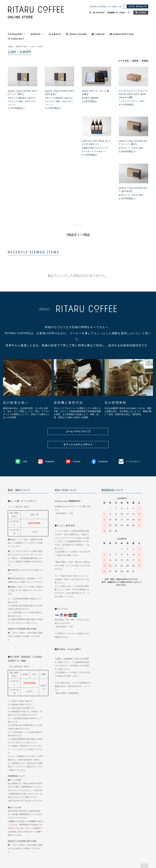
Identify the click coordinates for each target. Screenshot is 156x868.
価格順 (135, 61)
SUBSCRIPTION (123, 34)
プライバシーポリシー (103, 840)
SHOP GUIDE (78, 34)
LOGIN (122, 13)
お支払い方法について (52, 840)
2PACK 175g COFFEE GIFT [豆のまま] (96, 146)
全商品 (10, 46)
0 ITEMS (140, 13)
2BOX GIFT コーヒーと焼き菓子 (96, 92)
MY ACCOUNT (99, 13)
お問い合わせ (122, 840)
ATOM (80, 846)
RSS (73, 846)
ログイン (24, 846)
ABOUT (57, 34)
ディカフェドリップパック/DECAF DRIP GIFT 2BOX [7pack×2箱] (133, 94)
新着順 (145, 61)
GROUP (37, 34)
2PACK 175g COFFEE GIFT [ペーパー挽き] (59, 146)
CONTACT (18, 39)
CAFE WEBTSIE (60, 846)
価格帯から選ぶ (22, 46)
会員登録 (111, 13)
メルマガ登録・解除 (40, 846)
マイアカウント (139, 840)
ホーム (11, 840)
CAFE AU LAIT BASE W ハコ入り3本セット (22, 146)
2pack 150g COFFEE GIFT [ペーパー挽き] (22, 92)
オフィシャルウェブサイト (78, 404)
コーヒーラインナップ (78, 391)
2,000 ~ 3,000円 (37, 46)
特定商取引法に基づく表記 (78, 840)
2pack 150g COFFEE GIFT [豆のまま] (59, 92)
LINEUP (100, 34)
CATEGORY (17, 34)
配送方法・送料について (28, 840)
